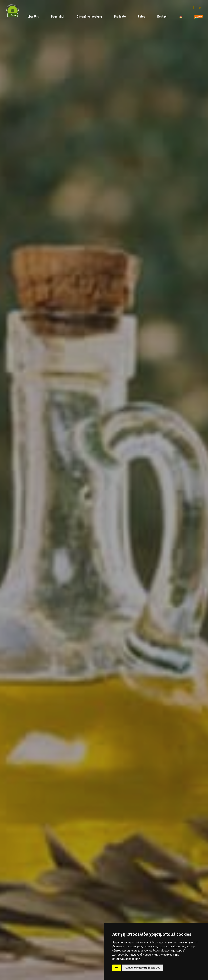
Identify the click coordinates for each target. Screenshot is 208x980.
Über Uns (33, 16)
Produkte (120, 16)
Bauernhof (58, 16)
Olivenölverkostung (89, 16)
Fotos (142, 16)
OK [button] (117, 968)
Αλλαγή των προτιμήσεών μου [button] (142, 968)
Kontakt (162, 16)
